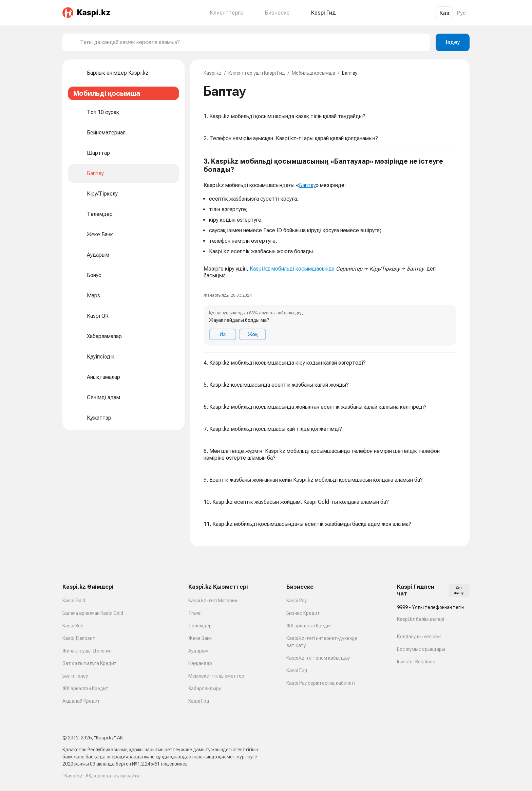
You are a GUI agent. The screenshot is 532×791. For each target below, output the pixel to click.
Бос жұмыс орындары (421, 649)
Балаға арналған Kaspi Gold (93, 613)
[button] (330, 252)
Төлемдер (200, 626)
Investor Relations (416, 662)
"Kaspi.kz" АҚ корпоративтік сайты (101, 776)
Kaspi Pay (297, 601)
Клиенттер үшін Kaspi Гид (257, 73)
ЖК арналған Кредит (85, 688)
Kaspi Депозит (79, 638)
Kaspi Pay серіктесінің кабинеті (321, 683)
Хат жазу (459, 590)
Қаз (444, 13)
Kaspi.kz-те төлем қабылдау (318, 658)
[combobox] (252, 42)
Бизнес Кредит (303, 613)
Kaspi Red (73, 626)
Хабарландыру (205, 688)
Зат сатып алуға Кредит (90, 663)
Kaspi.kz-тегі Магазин (213, 601)
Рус (461, 13)
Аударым (198, 651)
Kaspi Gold (74, 601)
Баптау (307, 185)
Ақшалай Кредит (81, 701)
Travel (195, 613)
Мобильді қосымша (313, 73)
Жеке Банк (200, 638)
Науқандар (200, 663)
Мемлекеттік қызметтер (216, 676)
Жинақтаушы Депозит (88, 651)
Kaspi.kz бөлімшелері (421, 619)
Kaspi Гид (199, 701)
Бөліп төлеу (75, 676)
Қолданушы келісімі (419, 637)
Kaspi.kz (213, 73)
